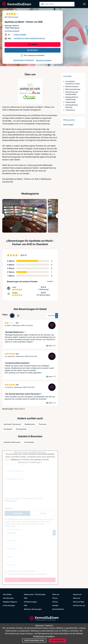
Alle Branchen (8, 598)
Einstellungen (40, 594)
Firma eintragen (9, 605)
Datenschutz (29, 594)
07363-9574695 (20, 35)
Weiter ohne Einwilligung (34, 640)
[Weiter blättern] (58, 216)
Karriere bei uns (79, 605)
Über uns (56, 594)
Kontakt (55, 605)
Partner (55, 602)
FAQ (25, 605)
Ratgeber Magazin (10, 602)
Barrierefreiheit (58, 609)
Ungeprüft (50, 281)
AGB (26, 598)
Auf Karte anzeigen (12, 31)
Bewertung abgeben (44, 60)
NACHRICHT (33, 50)
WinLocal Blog (78, 602)
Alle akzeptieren (57, 640)
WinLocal (77, 598)
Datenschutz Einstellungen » (30, 462)
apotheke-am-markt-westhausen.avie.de (29, 38)
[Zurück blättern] (2, 216)
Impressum (77, 594)
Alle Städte (7, 594)
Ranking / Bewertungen (33, 609)
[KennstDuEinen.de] (17, 4)
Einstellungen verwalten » (44, 636)
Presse (55, 598)
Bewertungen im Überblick (24, 60)
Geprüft (51, 346)
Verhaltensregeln (30, 602)
